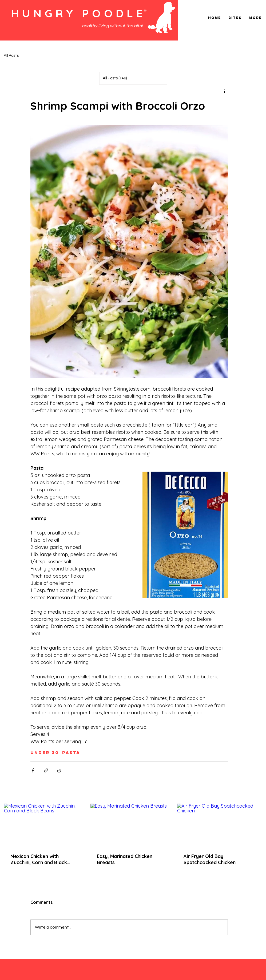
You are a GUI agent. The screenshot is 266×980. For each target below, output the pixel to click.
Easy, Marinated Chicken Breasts (125, 859)
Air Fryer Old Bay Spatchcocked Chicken (210, 859)
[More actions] (225, 91)
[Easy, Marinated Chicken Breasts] (129, 825)
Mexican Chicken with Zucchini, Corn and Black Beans (39, 859)
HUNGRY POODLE (78, 13)
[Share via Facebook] (33, 770)
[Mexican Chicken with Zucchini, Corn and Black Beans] (43, 825)
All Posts (11, 56)
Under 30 (45, 753)
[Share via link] (46, 770)
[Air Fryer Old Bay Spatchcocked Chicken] (216, 825)
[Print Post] (59, 770)
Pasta (71, 753)
